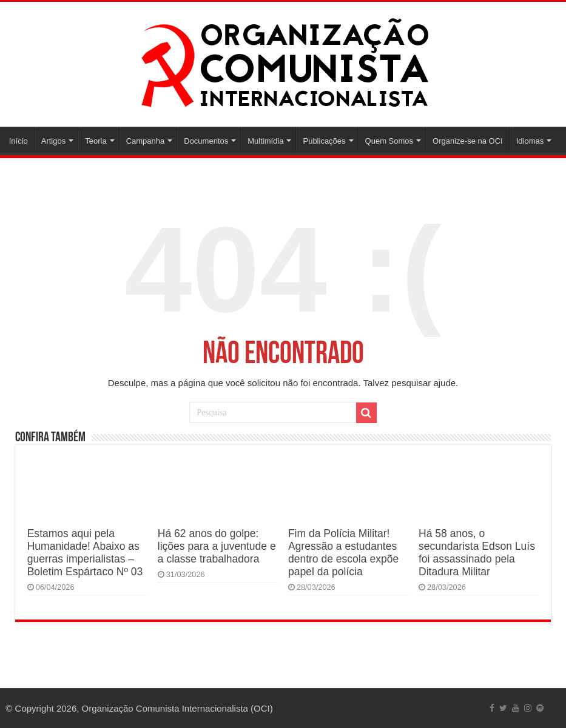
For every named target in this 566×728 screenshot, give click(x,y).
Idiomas (530, 141)
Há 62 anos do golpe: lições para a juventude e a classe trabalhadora (217, 546)
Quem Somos (389, 141)
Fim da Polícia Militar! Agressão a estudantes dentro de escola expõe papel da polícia (343, 553)
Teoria (96, 141)
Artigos (53, 141)
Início (19, 141)
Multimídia (265, 141)
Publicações (324, 141)
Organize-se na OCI (468, 141)
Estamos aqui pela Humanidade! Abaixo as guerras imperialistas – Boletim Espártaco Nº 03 (85, 553)
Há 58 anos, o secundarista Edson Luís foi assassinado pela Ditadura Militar (477, 553)
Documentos (206, 141)
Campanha (146, 141)
